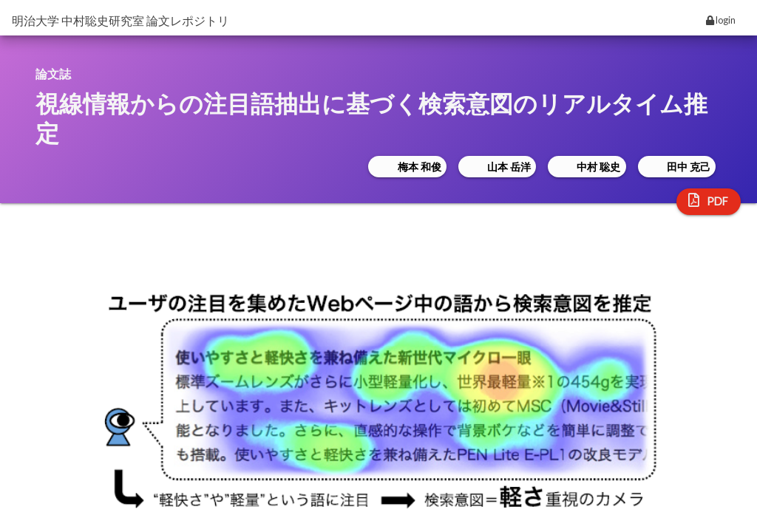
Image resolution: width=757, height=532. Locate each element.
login (721, 20)
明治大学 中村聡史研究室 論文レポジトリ (120, 20)
